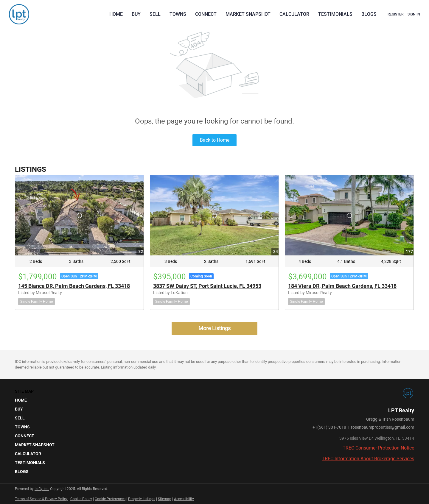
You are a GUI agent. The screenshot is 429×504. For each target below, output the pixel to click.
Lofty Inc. (42, 489)
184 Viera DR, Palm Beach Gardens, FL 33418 (342, 286)
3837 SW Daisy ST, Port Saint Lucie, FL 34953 (207, 286)
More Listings (214, 328)
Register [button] (395, 14)
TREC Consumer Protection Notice (378, 448)
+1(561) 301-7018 (329, 427)
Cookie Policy (81, 499)
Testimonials (335, 14)
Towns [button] (178, 14)
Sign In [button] (414, 14)
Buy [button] (136, 14)
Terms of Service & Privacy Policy (41, 499)
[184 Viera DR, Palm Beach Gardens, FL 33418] (349, 215)
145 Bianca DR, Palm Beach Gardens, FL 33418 (74, 286)
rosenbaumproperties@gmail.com (383, 427)
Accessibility (184, 499)
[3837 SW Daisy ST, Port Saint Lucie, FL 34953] (214, 215)
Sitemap (165, 499)
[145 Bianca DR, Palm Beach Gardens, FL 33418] (79, 215)
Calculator (294, 14)
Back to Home (215, 140)
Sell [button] (155, 14)
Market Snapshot (248, 14)
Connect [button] (206, 14)
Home (116, 14)
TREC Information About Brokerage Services (368, 459)
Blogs (369, 14)
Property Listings (142, 499)
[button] (36, 400)
